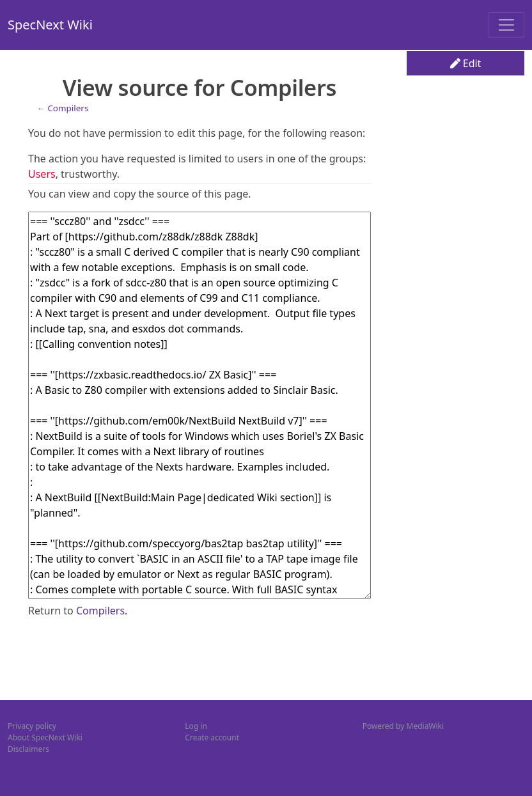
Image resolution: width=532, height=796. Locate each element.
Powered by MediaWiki (403, 726)
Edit (466, 63)
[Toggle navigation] (506, 25)
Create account (212, 737)
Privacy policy (32, 726)
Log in (196, 726)
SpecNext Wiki (50, 25)
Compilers (68, 108)
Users (42, 174)
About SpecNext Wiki (45, 737)
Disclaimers (28, 749)
